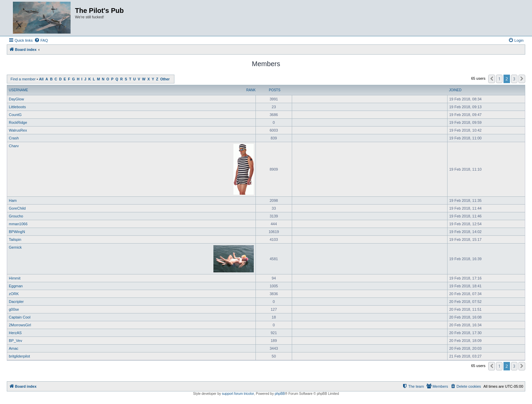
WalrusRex (18, 130)
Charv (14, 146)
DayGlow (16, 99)
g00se (14, 309)
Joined (455, 90)
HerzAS (15, 333)
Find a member (23, 79)
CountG (15, 115)
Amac (14, 348)
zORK (14, 294)
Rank (251, 90)
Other (165, 79)
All (41, 79)
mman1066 (18, 224)
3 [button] (514, 79)
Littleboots (17, 107)
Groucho (16, 216)
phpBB (280, 394)
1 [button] (499, 79)
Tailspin (15, 239)
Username (18, 90)
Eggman (16, 286)
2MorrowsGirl (20, 325)
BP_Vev (15, 341)
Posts (274, 90)
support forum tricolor (238, 394)
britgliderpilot (19, 356)
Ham (13, 200)
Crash (14, 138)
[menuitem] (41, 40)
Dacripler (16, 302)
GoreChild (17, 208)
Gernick (15, 247)
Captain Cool (20, 317)
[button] (492, 79)
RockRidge (18, 122)
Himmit (15, 278)
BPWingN (17, 232)
